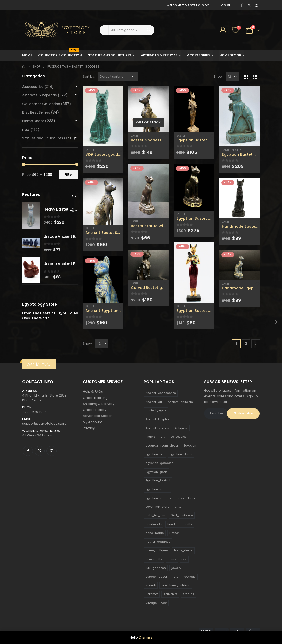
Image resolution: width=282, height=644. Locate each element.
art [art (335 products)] (163, 437)
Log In (225, 5)
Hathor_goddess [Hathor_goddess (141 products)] (158, 542)
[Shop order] (118, 77)
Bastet (90, 150)
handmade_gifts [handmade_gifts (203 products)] (180, 524)
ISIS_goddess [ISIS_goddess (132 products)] (156, 568)
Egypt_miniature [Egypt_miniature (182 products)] (157, 507)
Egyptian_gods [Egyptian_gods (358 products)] (157, 472)
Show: (218, 76)
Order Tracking (95, 398)
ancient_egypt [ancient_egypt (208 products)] (156, 410)
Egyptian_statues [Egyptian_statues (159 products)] (158, 498)
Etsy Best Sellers (36, 112)
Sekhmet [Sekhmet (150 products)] (152, 594)
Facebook (28, 451)
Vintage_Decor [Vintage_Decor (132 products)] (156, 603)
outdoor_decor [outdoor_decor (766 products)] (156, 577)
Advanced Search (98, 416)
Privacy (89, 428)
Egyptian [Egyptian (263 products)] (190, 445)
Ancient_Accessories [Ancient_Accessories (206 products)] (161, 393)
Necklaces (239, 150)
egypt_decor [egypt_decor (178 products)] (186, 498)
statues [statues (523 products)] (189, 594)
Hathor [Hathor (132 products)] (174, 533)
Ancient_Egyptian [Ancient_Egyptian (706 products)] (158, 419)
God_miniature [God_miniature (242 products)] (182, 515)
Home (27, 55)
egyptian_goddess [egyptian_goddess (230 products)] (159, 463)
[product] (103, 116)
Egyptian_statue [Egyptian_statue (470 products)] (157, 489)
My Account (92, 422)
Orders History (95, 410)
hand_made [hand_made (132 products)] (155, 533)
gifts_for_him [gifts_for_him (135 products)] (155, 515)
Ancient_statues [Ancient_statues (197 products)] (157, 428)
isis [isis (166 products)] (184, 559)
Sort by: (89, 76)
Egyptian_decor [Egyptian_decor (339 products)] (181, 454)
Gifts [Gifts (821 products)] (178, 507)
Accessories (198, 55)
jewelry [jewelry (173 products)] (176, 568)
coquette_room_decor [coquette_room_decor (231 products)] (162, 445)
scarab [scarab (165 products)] (151, 585)
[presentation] (73, 196)
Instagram (52, 451)
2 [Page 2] (246, 344)
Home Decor (230, 55)
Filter (69, 174)
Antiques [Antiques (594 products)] (181, 428)
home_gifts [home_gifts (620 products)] (154, 559)
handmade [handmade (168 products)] (154, 524)
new (26, 130)
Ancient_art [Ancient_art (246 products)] (154, 402)
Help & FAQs (93, 392)
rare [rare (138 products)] (175, 577)
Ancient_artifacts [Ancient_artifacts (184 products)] (180, 402)
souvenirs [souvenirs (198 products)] (170, 594)
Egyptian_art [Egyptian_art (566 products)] (155, 454)
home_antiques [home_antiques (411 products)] (157, 550)
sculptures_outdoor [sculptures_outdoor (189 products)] (176, 585)
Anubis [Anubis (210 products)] (150, 437)
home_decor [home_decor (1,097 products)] (183, 550)
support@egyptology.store (44, 423)
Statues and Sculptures (110, 55)
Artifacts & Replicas (159, 55)
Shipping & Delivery (99, 404)
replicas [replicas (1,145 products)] (190, 577)
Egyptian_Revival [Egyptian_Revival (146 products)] (158, 480)
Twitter (40, 451)
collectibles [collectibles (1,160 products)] (179, 437)
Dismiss (146, 637)
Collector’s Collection (60, 54)
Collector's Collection (41, 104)
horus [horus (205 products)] (172, 559)
